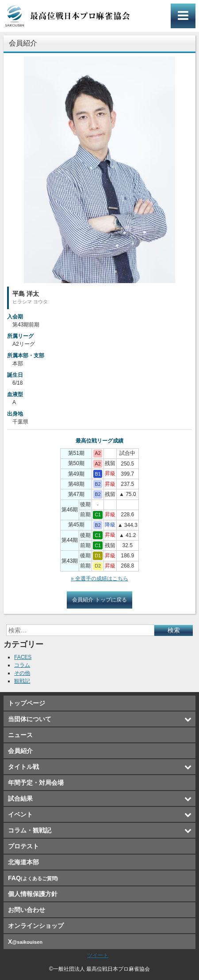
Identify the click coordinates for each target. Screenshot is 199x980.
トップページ (27, 703)
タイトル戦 (23, 767)
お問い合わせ (27, 910)
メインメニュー (183, 16)
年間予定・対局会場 (36, 783)
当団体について (30, 719)
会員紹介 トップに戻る (99, 600)
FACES (23, 657)
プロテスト (23, 846)
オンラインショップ (36, 926)
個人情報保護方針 (33, 894)
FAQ (33, 878)
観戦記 (22, 681)
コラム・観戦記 (30, 830)
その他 (22, 673)
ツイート (98, 955)
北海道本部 (23, 862)
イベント (20, 814)
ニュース (20, 735)
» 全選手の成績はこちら (99, 579)
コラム (22, 665)
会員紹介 (20, 751)
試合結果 (20, 798)
